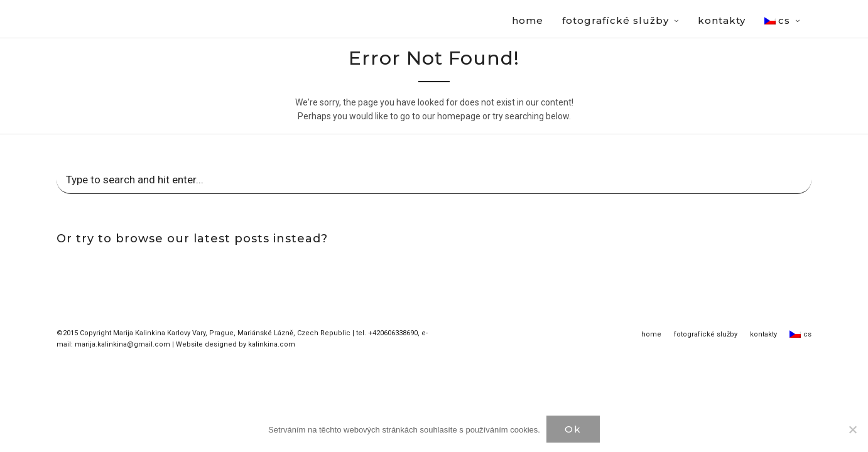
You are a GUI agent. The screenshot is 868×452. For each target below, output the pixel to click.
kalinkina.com (272, 345)
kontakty (763, 335)
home (651, 335)
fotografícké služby (706, 335)
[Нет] (852, 429)
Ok (573, 429)
